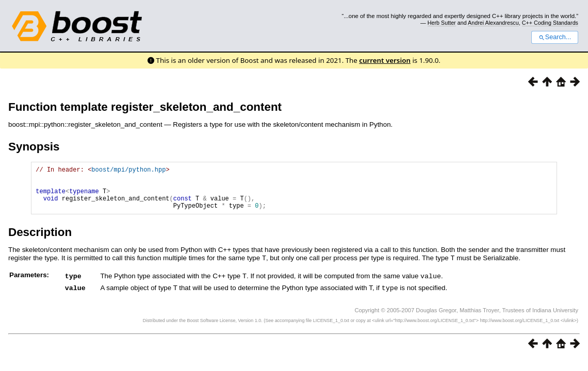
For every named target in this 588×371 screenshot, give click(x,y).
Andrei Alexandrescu (493, 23)
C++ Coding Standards (550, 23)
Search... (555, 37)
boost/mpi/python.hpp (128, 171)
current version (385, 60)
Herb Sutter (442, 23)
